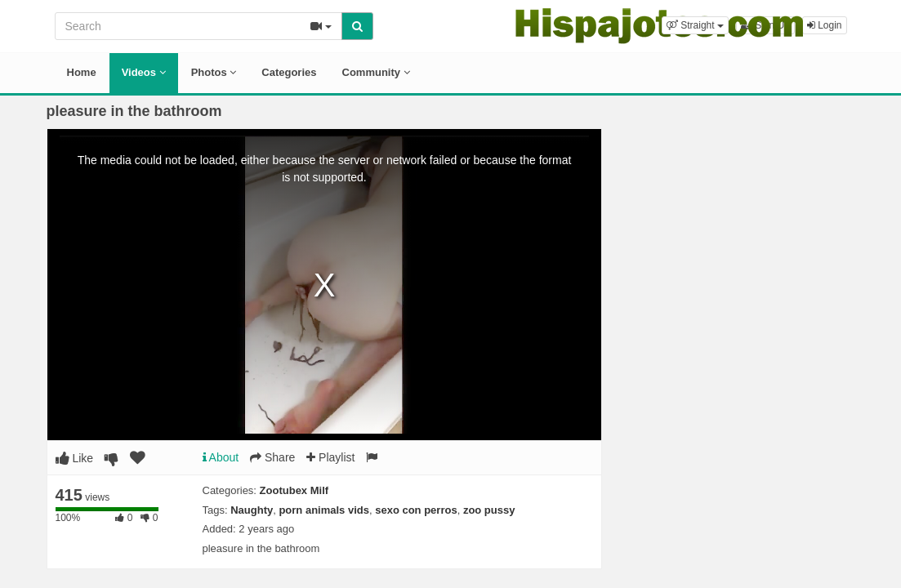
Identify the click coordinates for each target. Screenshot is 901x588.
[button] (695, 25)
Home (82, 72)
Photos (214, 72)
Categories (289, 72)
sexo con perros (416, 510)
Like (75, 458)
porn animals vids (324, 510)
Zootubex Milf (294, 490)
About (221, 457)
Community (376, 72)
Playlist (330, 457)
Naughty (252, 510)
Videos (144, 72)
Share (272, 457)
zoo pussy (489, 510)
